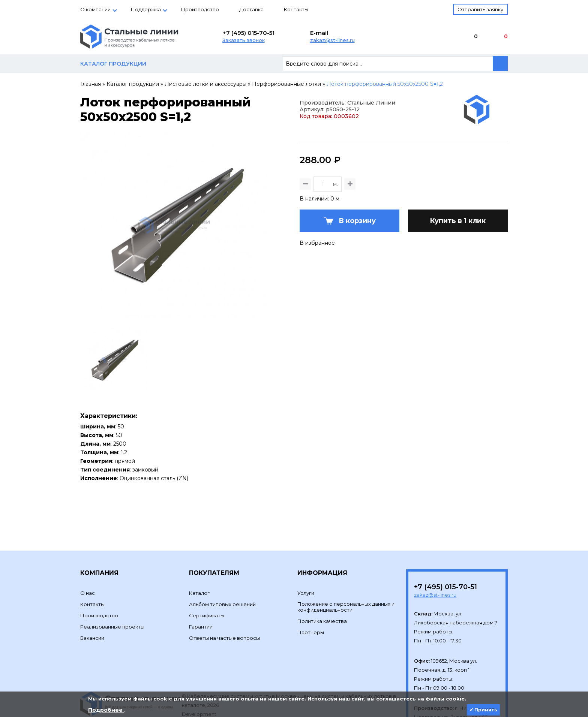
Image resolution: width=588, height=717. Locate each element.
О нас (88, 556)
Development (200, 677)
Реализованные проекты (112, 590)
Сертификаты (207, 579)
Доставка (251, 9)
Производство (200, 9)
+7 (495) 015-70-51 (248, 33)
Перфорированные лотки (286, 84)
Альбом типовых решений (222, 567)
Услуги (306, 556)
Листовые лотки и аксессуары (205, 84)
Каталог (199, 556)
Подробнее (106, 710)
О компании (95, 9)
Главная (91, 84)
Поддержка (146, 9)
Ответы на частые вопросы (224, 601)
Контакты (296, 9)
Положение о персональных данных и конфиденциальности (346, 570)
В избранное (317, 280)
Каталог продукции (133, 84)
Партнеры (311, 596)
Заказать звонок (244, 40)
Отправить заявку (480, 9)
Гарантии (201, 590)
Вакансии (92, 601)
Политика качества (322, 584)
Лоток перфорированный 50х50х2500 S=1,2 (385, 84)
